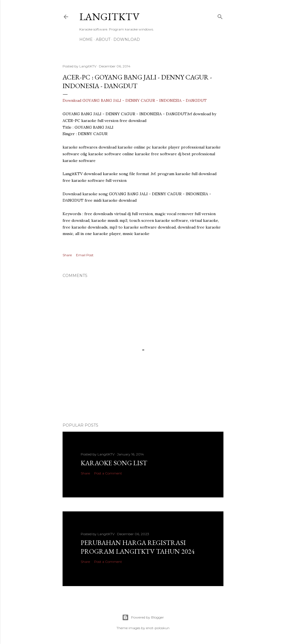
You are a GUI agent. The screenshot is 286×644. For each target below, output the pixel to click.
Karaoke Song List (114, 463)
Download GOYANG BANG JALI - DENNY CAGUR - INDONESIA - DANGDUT (135, 100)
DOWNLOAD (127, 39)
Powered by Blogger (143, 617)
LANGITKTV (109, 17)
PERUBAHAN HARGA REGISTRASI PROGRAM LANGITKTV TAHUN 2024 (138, 547)
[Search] (220, 16)
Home (86, 39)
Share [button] (67, 255)
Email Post (85, 255)
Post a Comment (108, 473)
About (103, 39)
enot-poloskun (158, 628)
